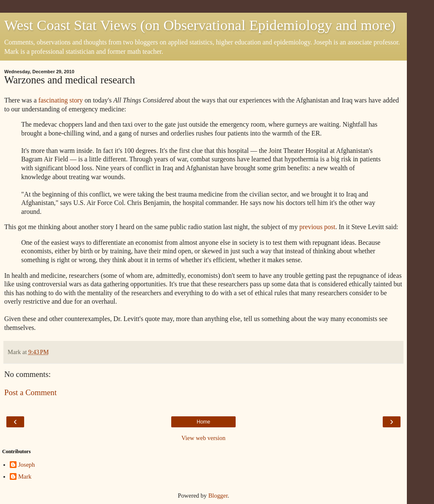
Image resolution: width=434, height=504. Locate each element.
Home (203, 422)
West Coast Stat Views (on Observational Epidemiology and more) (200, 25)
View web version (203, 438)
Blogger (218, 496)
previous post (317, 227)
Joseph (26, 465)
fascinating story (60, 100)
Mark (25, 476)
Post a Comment (31, 392)
